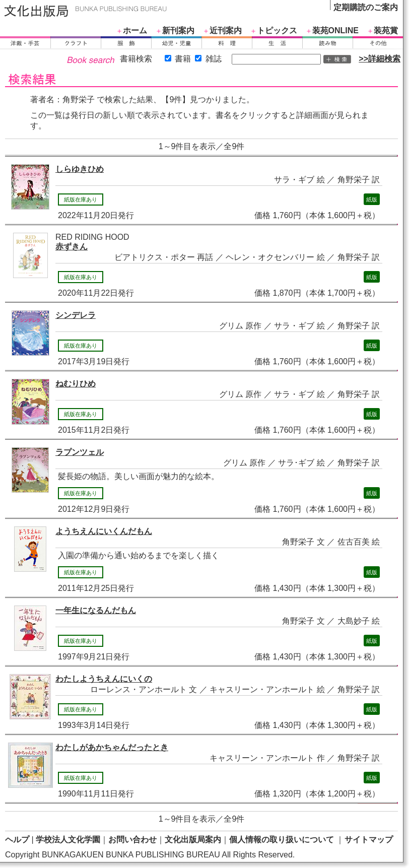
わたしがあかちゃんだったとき (112, 747)
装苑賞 (386, 30)
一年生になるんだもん (96, 610)
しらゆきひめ (80, 169)
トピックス (277, 30)
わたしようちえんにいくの (104, 679)
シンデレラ (76, 315)
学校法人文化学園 (68, 840)
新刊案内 (178, 30)
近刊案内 (226, 30)
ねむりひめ (76, 384)
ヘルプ (17, 840)
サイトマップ (369, 840)
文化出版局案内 (193, 840)
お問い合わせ (132, 840)
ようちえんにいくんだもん (104, 531)
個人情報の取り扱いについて (282, 840)
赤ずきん (72, 247)
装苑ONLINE (335, 30)
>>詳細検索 (380, 59)
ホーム (135, 30)
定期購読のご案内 (366, 7)
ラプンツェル (80, 452)
